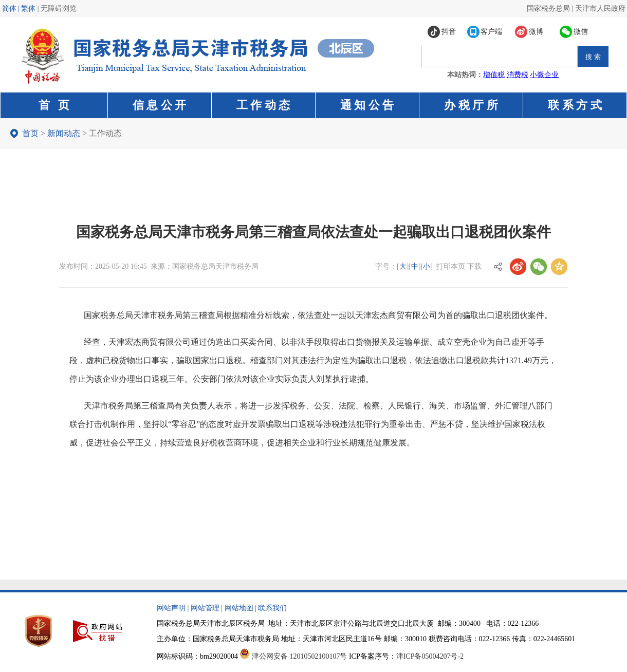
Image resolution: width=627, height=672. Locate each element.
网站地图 (239, 608)
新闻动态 (64, 133)
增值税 (494, 75)
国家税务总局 (548, 8)
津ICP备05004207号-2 (430, 656)
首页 (30, 133)
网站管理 (205, 608)
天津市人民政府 (600, 8)
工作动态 (105, 133)
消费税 (518, 75)
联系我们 (272, 608)
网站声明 (171, 608)
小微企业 (544, 75)
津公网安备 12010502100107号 (300, 656)
